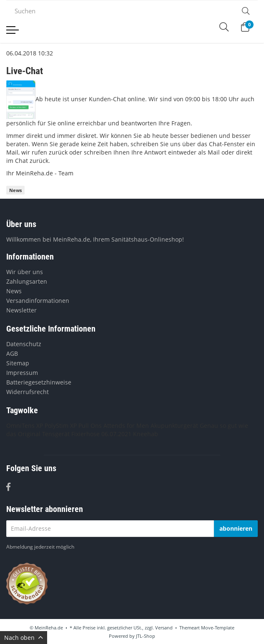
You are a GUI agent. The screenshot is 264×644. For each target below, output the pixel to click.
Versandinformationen (38, 301)
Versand (164, 628)
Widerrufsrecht (28, 392)
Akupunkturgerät (174, 426)
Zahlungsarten (27, 281)
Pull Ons (90, 426)
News (15, 190)
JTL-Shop (146, 636)
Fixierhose (85, 434)
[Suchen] (120, 11)
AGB (12, 353)
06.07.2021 (116, 434)
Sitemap (18, 363)
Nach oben (24, 638)
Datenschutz (24, 344)
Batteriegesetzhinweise (39, 382)
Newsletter (21, 310)
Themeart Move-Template (207, 628)
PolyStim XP (61, 426)
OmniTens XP (25, 426)
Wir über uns (25, 272)
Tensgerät (56, 434)
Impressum (22, 373)
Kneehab (146, 434)
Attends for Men (126, 426)
